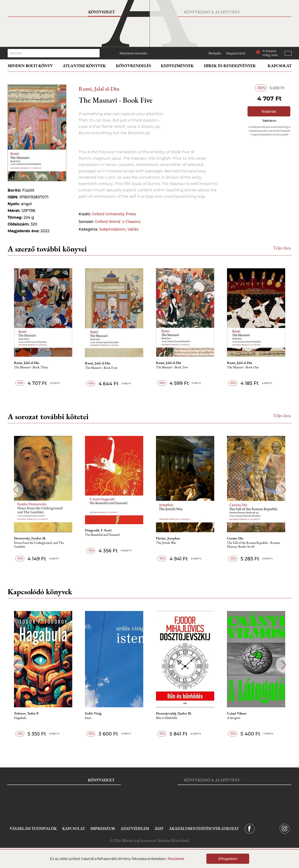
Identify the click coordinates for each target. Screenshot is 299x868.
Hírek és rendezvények (230, 66)
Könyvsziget (102, 12)
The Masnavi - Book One (243, 367)
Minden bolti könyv (30, 66)
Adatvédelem (135, 829)
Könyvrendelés (133, 66)
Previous (16, 490)
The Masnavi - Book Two (172, 367)
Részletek (176, 859)
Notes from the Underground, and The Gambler (39, 545)
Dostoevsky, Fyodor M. (30, 538)
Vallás (133, 229)
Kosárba (269, 111)
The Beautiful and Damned (102, 535)
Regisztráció (236, 53)
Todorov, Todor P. (26, 713)
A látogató (234, 718)
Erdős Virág (93, 713)
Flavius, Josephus (168, 538)
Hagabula (20, 718)
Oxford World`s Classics (118, 222)
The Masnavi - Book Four (101, 368)
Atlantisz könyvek (84, 66)
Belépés (215, 53)
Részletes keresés (133, 53)
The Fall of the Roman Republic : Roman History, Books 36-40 (253, 545)
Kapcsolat (280, 66)
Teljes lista (282, 248)
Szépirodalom (112, 229)
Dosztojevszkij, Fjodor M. (174, 713)
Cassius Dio (235, 538)
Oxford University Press (114, 214)
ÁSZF (159, 829)
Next (284, 490)
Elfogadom (228, 859)
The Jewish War (166, 543)
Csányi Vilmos (237, 713)
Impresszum (103, 829)
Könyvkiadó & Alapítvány (212, 12)
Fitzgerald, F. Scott (98, 530)
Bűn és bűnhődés (167, 718)
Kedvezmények (177, 66)
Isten (88, 718)
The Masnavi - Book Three (31, 367)
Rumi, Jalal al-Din (99, 89)
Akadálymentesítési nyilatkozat (204, 829)
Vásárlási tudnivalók (33, 829)
